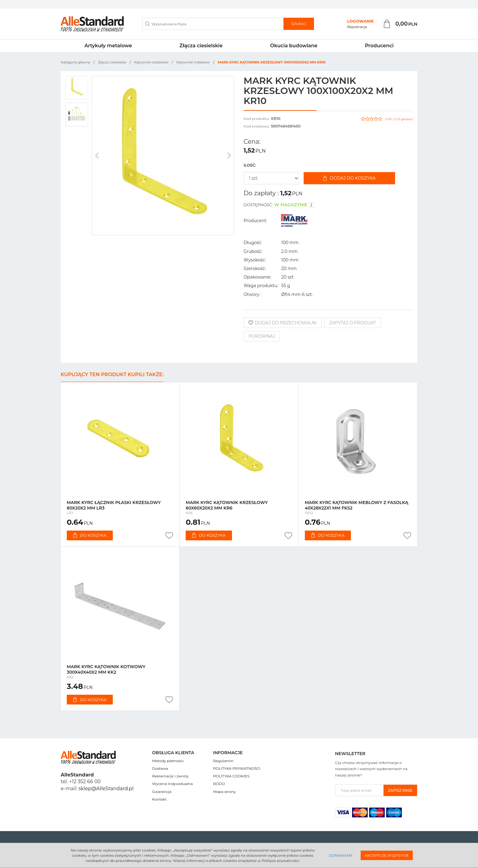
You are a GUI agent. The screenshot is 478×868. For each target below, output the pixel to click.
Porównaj (262, 336)
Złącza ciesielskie (201, 46)
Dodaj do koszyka (349, 178)
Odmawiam (341, 855)
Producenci (379, 46)
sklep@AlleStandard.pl (106, 789)
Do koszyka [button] (90, 535)
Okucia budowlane (294, 46)
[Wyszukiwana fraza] (213, 24)
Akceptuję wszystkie (387, 855)
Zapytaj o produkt (353, 323)
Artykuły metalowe (108, 46)
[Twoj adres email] (359, 790)
